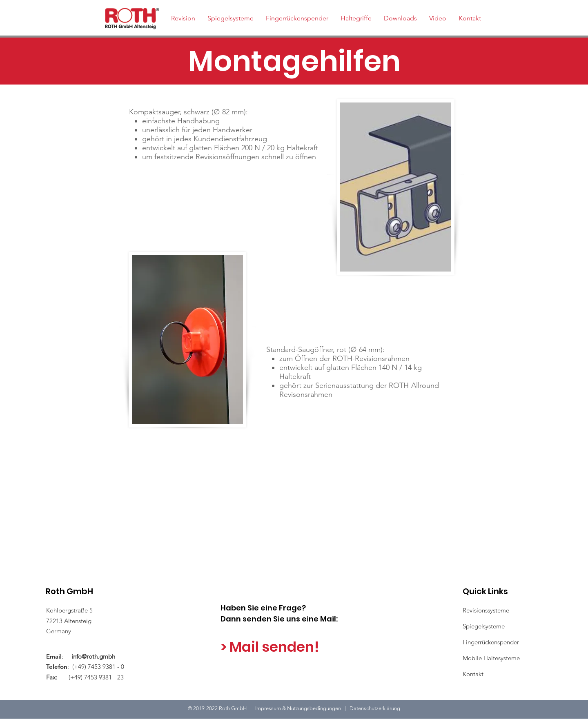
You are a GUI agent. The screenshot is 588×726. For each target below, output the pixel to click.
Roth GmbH (69, 591)
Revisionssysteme (486, 610)
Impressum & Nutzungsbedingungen (300, 708)
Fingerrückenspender (491, 642)
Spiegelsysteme (484, 626)
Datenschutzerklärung (375, 708)
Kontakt (473, 674)
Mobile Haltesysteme (491, 658)
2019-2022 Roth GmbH (220, 708)
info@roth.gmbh (93, 656)
